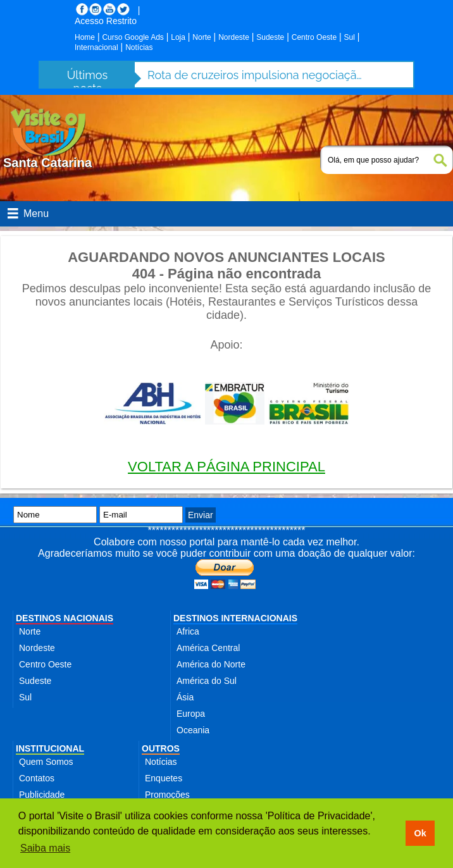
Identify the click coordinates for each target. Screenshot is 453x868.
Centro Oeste (314, 37)
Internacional (96, 47)
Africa (188, 631)
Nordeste (234, 37)
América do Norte (211, 664)
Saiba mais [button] (45, 848)
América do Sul (207, 681)
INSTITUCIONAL (50, 748)
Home (85, 37)
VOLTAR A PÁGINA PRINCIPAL (226, 467)
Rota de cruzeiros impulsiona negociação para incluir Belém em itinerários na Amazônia (255, 75)
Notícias (139, 47)
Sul (350, 37)
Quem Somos (46, 762)
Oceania (193, 730)
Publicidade (42, 795)
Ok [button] (420, 833)
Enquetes (164, 778)
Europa (191, 714)
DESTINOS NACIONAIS (65, 618)
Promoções (167, 795)
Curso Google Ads (133, 37)
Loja (178, 37)
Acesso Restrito (106, 21)
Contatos (37, 778)
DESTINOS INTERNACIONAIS (235, 618)
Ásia (185, 697)
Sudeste (270, 37)
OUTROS (161, 748)
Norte (202, 37)
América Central (208, 648)
